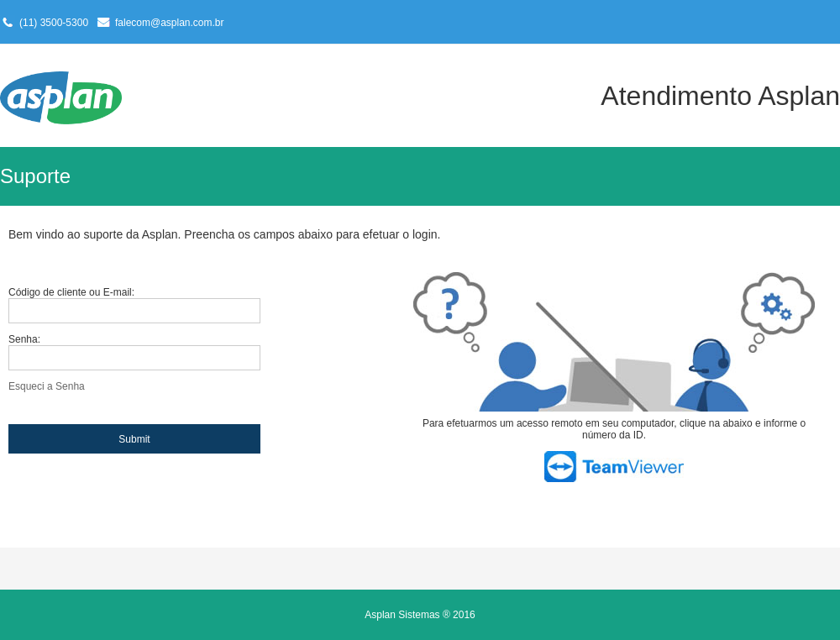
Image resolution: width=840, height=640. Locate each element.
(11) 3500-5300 (54, 23)
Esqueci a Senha (47, 386)
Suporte (35, 176)
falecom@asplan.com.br (170, 23)
